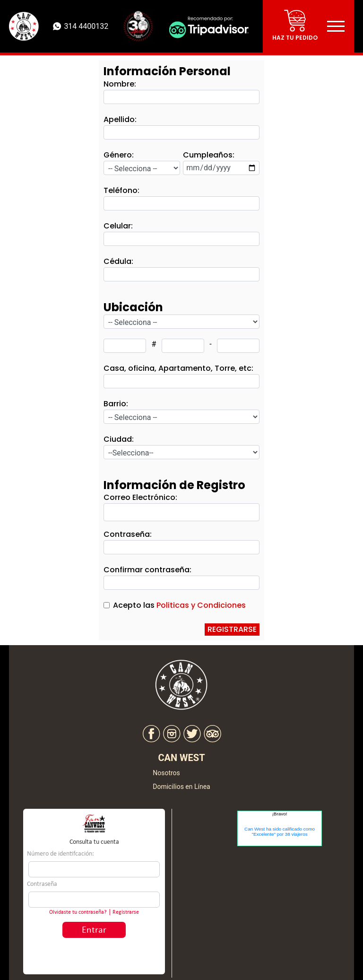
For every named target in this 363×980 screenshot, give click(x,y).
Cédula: (118, 261)
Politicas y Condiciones (201, 605)
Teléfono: (121, 190)
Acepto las (179, 605)
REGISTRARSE (232, 629)
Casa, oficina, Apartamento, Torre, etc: (178, 368)
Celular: (118, 226)
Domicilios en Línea (181, 787)
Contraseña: (128, 534)
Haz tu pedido (295, 38)
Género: (119, 155)
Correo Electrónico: (140, 497)
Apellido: (120, 119)
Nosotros (166, 773)
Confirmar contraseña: (147, 570)
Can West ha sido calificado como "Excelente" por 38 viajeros (280, 831)
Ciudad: (119, 439)
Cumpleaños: (209, 155)
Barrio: (116, 404)
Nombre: (120, 84)
